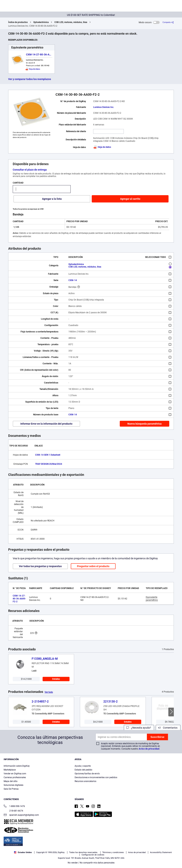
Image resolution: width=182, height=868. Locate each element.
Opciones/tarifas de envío (87, 774)
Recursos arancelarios (85, 781)
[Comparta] (168, 22)
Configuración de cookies (93, 855)
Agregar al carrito (130, 199)
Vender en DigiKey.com (15, 774)
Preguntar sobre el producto (93, 566)
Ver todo (49, 692)
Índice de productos (18, 22)
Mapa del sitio (11, 781)
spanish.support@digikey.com (21, 815)
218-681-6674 (13, 811)
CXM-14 (73, 280)
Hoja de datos (102, 147)
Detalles (56, 679)
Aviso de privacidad (149, 749)
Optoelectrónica (41, 22)
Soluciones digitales (13, 785)
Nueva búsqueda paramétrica (145, 424)
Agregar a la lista (52, 199)
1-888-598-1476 (14, 806)
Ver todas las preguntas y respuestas (40, 566)
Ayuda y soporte (83, 766)
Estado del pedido (83, 770)
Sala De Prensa (11, 789)
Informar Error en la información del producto (46, 424)
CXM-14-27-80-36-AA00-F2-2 (43, 54)
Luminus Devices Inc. (104, 107)
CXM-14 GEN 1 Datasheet (48, 455)
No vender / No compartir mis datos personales (91, 863)
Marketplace (10, 770)
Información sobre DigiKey (17, 766)
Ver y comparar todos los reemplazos (30, 79)
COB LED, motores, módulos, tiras (71, 22)
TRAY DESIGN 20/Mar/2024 (49, 464)
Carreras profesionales (15, 777)
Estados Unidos (23, 852)
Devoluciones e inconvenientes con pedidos (96, 777)
